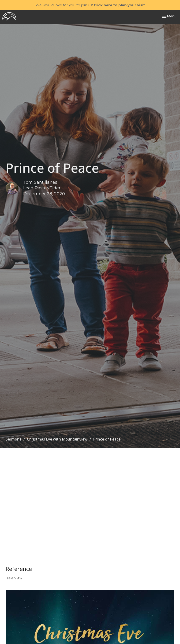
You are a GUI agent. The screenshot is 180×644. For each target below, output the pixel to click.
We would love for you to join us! (91, 5)
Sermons (13, 439)
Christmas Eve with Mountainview (57, 439)
